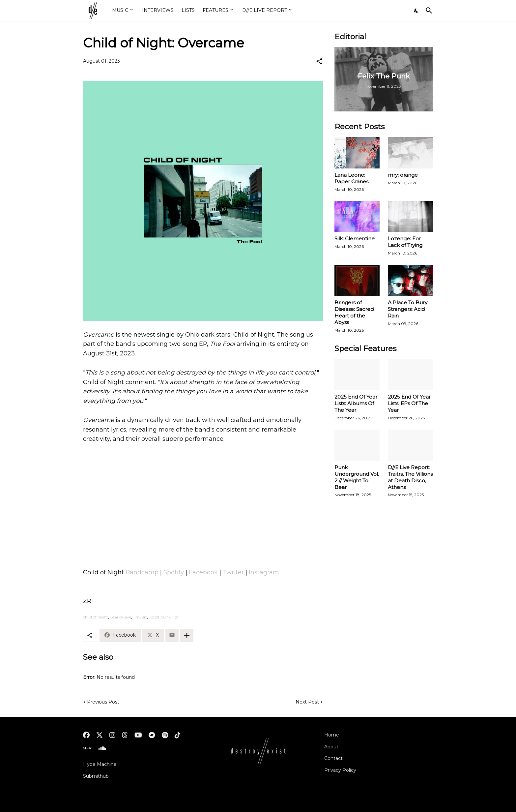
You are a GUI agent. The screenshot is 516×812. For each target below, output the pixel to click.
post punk (161, 617)
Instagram (264, 572)
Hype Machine (100, 764)
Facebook (203, 572)
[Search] (428, 11)
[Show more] (187, 635)
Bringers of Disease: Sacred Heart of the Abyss (354, 312)
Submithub (96, 776)
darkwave (122, 617)
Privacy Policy (340, 770)
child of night (96, 617)
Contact (333, 758)
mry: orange (403, 175)
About (331, 747)
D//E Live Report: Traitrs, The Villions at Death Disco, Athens (410, 477)
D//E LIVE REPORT (265, 10)
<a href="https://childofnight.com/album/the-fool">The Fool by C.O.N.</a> (203, 473)
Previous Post (103, 702)
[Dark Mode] (416, 11)
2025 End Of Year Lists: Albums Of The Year (356, 403)
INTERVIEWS (158, 10)
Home (332, 735)
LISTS (188, 10)
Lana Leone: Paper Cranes (351, 178)
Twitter (233, 572)
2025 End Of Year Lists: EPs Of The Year (409, 403)
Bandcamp (142, 572)
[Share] (319, 61)
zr (177, 617)
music (141, 617)
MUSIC (120, 10)
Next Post (307, 702)
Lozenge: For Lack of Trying (405, 242)
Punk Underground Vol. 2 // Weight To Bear (357, 477)
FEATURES (215, 10)
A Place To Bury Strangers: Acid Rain (408, 309)
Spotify (174, 572)
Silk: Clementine (355, 239)
